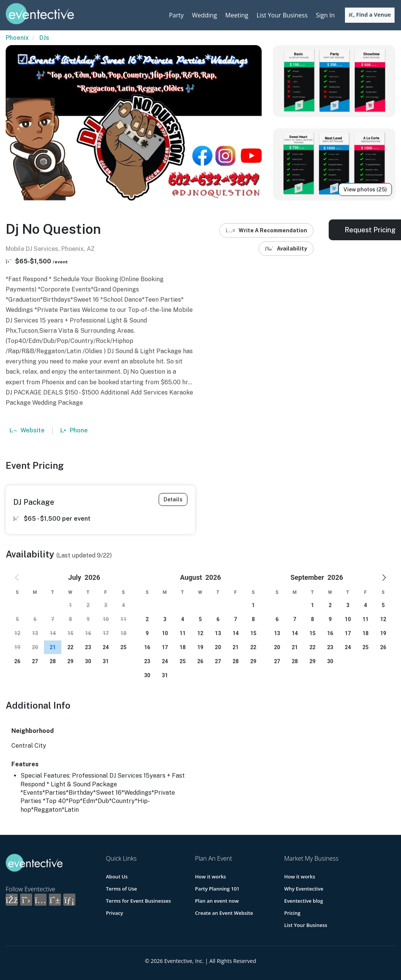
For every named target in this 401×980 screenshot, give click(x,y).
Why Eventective (303, 889)
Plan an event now (217, 901)
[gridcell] (52, 647)
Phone (74, 430)
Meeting (237, 15)
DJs (44, 38)
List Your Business (282, 15)
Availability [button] (286, 249)
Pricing (292, 913)
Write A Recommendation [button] (266, 230)
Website (27, 430)
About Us (117, 877)
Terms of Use (122, 889)
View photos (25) (365, 189)
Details (173, 499)
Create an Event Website (224, 913)
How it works (211, 877)
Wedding (204, 15)
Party (176, 15)
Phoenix (17, 38)
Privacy (115, 913)
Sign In (325, 15)
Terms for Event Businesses (139, 901)
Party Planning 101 (217, 889)
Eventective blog (303, 901)
